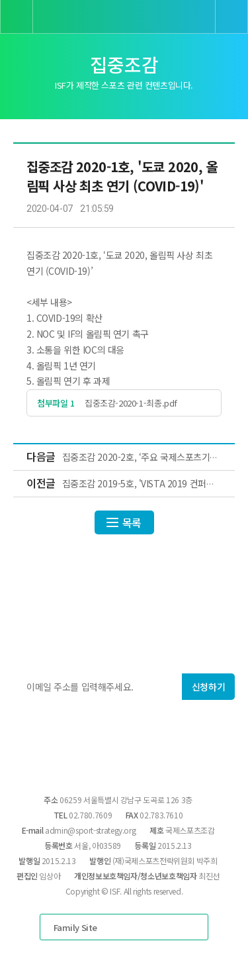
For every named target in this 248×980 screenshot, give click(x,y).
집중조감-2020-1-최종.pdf (131, 403)
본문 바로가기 (0, 0)
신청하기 (208, 687)
